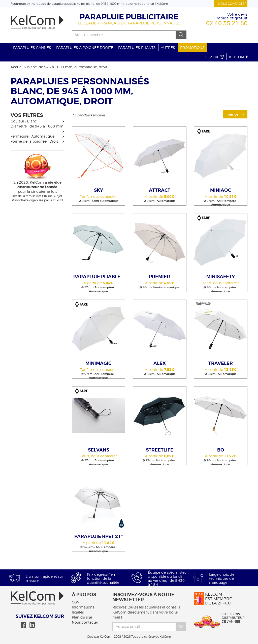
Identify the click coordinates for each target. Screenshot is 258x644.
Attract (160, 190)
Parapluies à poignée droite (85, 47)
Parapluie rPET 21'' (99, 536)
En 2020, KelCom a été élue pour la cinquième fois (37, 187)
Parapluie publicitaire (129, 17)
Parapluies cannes (32, 47)
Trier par (235, 114)
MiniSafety (221, 277)
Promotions (192, 47)
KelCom (239, 57)
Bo (221, 450)
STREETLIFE (160, 450)
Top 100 (214, 57)
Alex (160, 363)
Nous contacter (232, 4)
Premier (159, 277)
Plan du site (82, 617)
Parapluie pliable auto (99, 277)
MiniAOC (221, 190)
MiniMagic (98, 363)
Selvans (99, 450)
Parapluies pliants (137, 47)
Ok (181, 626)
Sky (99, 190)
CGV (76, 602)
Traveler (221, 363)
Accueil (17, 67)
